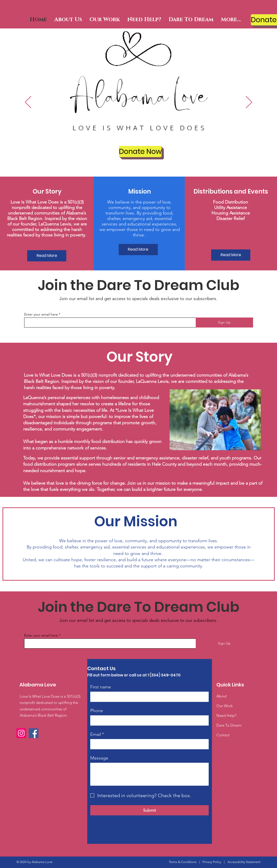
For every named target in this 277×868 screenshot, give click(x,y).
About (222, 696)
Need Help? (226, 715)
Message (99, 758)
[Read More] (47, 256)
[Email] (148, 744)
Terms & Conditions (183, 862)
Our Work (225, 706)
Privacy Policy (212, 862)
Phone (97, 711)
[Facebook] (34, 733)
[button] (68, 20)
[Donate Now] (140, 152)
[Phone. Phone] (155, 720)
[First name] (148, 697)
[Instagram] (21, 733)
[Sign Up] (224, 323)
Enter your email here (41, 314)
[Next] (249, 103)
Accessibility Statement (244, 862)
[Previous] (28, 103)
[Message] (149, 774)
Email (97, 734)
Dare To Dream (229, 725)
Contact (223, 735)
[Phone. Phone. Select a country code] (99, 720)
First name (101, 687)
